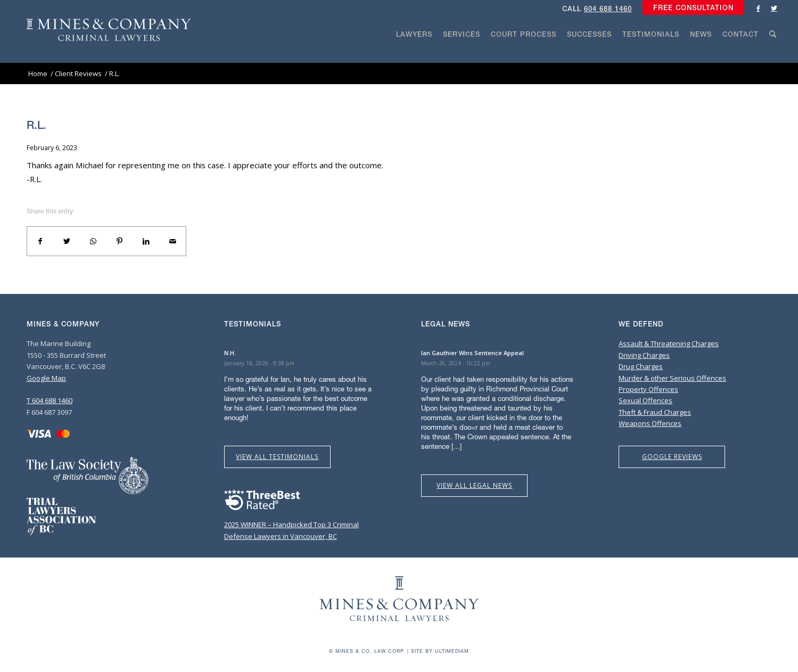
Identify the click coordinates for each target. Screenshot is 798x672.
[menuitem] (691, 8)
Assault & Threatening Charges (669, 343)
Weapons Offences (650, 423)
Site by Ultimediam (440, 651)
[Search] (773, 54)
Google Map (46, 378)
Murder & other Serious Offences (672, 378)
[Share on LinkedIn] (146, 241)
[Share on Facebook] (40, 241)
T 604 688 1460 (50, 400)
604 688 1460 (608, 9)
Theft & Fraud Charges (655, 412)
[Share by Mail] (172, 241)
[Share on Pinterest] (120, 241)
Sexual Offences (645, 400)
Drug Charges (641, 366)
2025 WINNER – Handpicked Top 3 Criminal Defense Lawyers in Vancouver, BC (291, 525)
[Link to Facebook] (758, 8)
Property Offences (648, 389)
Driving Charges (644, 355)
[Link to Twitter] (774, 8)
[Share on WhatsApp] (93, 241)
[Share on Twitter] (67, 241)
